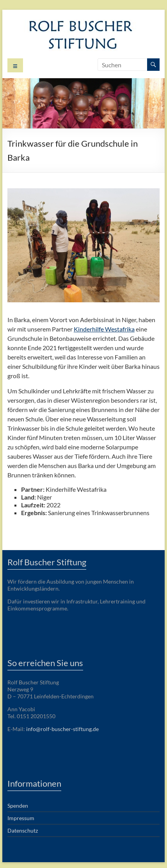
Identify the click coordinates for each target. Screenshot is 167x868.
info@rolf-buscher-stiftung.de (62, 729)
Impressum (21, 818)
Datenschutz (23, 830)
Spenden (18, 806)
